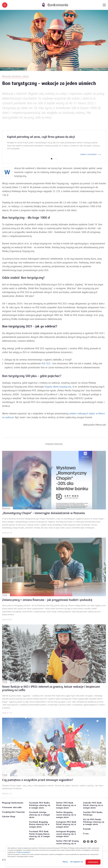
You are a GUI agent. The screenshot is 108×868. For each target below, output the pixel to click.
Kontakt (87, 829)
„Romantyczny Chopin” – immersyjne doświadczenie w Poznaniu (44, 516)
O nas (86, 834)
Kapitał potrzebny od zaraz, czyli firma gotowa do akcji (41, 140)
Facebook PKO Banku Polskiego (40, 805)
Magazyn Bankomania (13, 803)
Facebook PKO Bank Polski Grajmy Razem (40, 835)
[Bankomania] (55, 5)
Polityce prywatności (24, 852)
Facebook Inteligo (40, 815)
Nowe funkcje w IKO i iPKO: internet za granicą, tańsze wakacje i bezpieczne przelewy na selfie (51, 692)
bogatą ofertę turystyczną (58, 390)
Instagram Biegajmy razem (66, 834)
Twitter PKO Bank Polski (66, 805)
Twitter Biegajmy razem (66, 815)
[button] (5, 5)
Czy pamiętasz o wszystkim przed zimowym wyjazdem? (38, 783)
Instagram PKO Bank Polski (66, 824)
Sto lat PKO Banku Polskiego (94, 822)
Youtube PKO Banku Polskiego (93, 814)
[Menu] (104, 5)
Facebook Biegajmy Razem (39, 824)
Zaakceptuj (93, 862)
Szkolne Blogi (9, 817)
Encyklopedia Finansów (13, 812)
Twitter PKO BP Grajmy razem (67, 844)
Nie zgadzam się (77, 862)
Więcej (65, 862)
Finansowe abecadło (12, 807)
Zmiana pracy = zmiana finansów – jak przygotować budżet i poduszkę (47, 603)
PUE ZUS (46, 367)
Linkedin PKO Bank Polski (93, 805)
